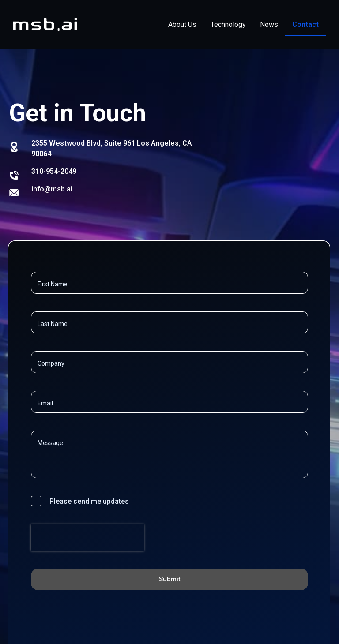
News (269, 24)
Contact (305, 24)
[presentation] (87, 558)
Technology (228, 24)
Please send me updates (89, 501)
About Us (182, 24)
